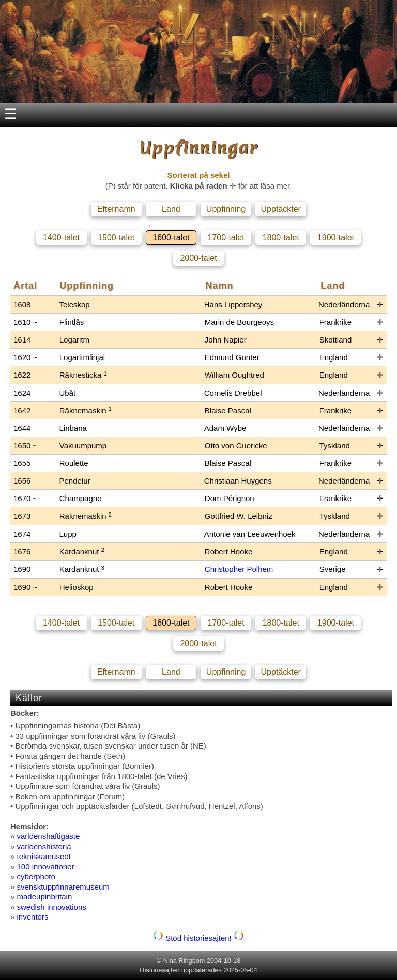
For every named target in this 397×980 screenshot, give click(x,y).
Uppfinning (226, 209)
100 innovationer (46, 867)
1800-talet (281, 237)
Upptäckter (281, 209)
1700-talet (226, 237)
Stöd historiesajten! (198, 938)
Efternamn (116, 209)
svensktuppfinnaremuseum (63, 887)
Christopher (226, 569)
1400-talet (61, 237)
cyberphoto (36, 876)
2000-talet (198, 258)
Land (171, 209)
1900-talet (336, 237)
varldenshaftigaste (49, 836)
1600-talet (171, 237)
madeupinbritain (45, 897)
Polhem (260, 569)
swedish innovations (52, 907)
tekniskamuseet (44, 856)
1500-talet (116, 237)
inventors (33, 917)
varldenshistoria (44, 846)
